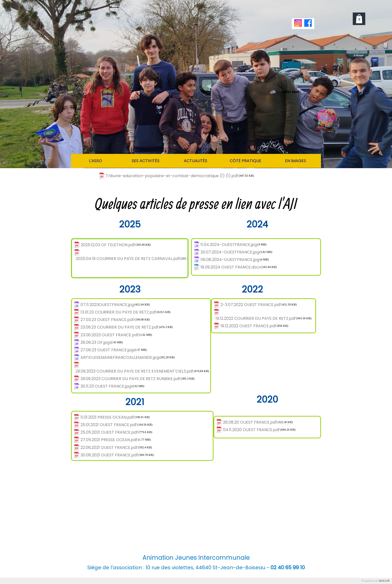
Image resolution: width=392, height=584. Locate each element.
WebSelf (384, 581)
